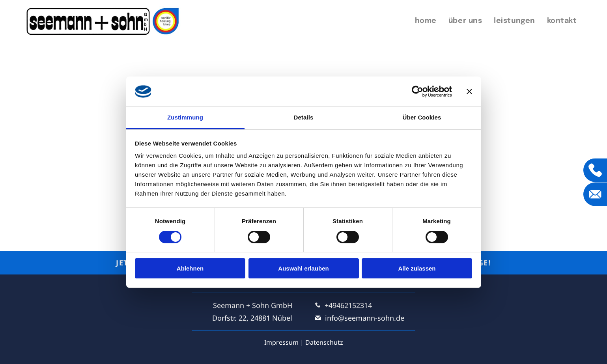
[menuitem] (426, 21)
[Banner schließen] (469, 91)
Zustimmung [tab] (185, 117)
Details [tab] (304, 117)
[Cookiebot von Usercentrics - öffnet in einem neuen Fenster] (417, 91)
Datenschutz (324, 342)
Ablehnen (190, 268)
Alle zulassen (417, 268)
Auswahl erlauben (303, 268)
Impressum (281, 342)
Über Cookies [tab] (422, 117)
